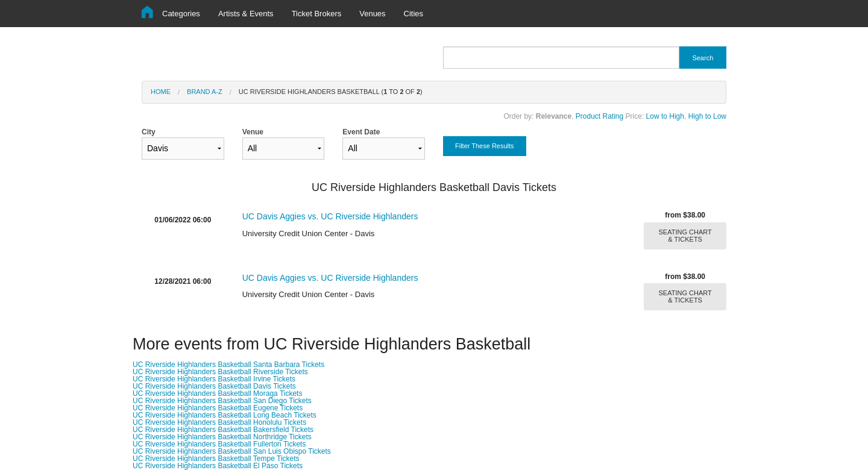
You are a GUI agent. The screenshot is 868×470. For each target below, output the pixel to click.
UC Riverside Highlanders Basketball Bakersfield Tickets (223, 430)
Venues (372, 14)
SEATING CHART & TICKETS (685, 236)
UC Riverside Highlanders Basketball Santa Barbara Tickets (228, 365)
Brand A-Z (205, 92)
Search (703, 58)
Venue (284, 144)
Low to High (665, 116)
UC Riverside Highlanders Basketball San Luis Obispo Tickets (232, 451)
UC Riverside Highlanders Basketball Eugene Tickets (218, 408)
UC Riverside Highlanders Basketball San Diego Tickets (222, 401)
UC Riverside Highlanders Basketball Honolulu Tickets (219, 422)
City (183, 144)
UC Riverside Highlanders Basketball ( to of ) (331, 92)
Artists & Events (246, 14)
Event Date (384, 144)
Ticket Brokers (317, 14)
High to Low (707, 116)
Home (161, 92)
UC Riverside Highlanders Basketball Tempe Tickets (216, 459)
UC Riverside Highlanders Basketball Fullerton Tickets (219, 444)
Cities (414, 14)
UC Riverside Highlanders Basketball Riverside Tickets (220, 372)
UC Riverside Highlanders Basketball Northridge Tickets (222, 437)
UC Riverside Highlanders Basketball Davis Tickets (214, 386)
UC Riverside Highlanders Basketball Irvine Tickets (214, 379)
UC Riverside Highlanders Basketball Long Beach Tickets (225, 415)
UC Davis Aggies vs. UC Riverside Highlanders (330, 216)
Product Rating (599, 116)
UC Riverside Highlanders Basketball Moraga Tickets (217, 393)
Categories (181, 14)
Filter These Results (485, 146)
